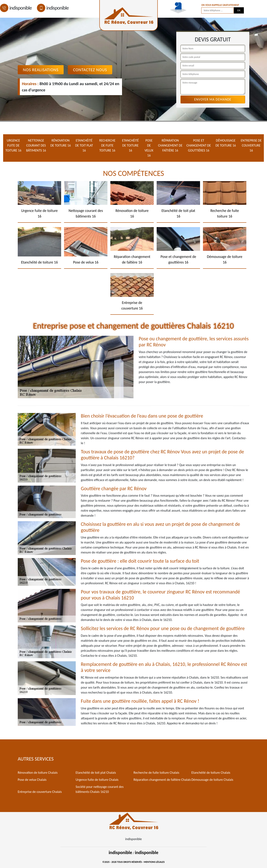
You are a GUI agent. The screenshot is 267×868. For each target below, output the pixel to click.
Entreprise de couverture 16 (251, 145)
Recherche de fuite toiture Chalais (156, 773)
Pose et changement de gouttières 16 (199, 145)
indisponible (16, 8)
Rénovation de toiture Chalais (38, 773)
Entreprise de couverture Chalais (40, 792)
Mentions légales (154, 862)
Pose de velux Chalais (32, 780)
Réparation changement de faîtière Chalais (162, 780)
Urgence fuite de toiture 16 (13, 145)
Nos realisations (41, 70)
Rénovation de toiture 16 (60, 143)
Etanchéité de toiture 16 (130, 145)
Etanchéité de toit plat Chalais (96, 773)
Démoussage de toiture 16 (226, 143)
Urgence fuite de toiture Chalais (97, 780)
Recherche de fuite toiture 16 (107, 145)
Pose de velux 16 (149, 148)
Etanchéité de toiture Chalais (211, 773)
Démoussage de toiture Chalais (212, 780)
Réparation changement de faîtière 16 (170, 145)
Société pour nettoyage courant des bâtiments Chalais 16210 (100, 789)
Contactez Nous (90, 70)
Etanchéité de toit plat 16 (84, 145)
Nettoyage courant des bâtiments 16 (36, 145)
